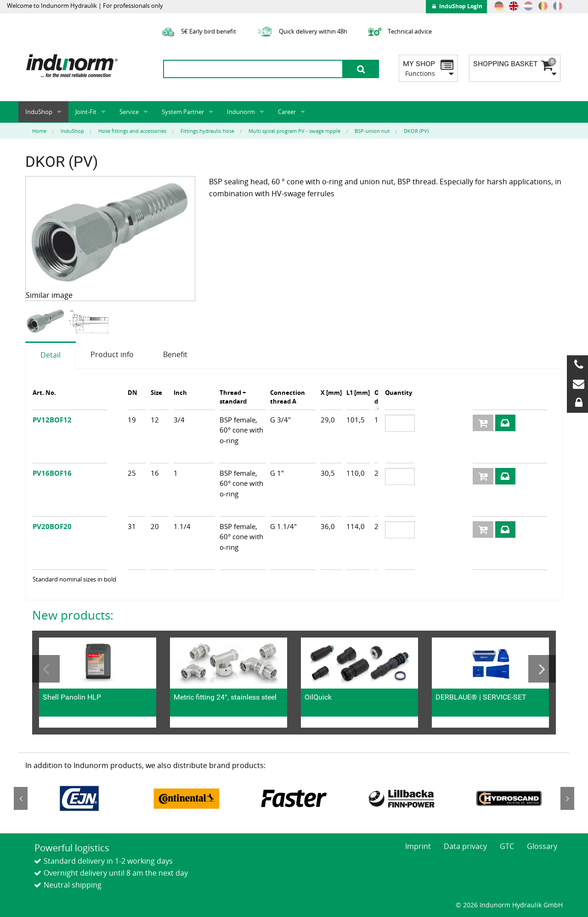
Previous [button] (46, 669)
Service (129, 112)
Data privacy (465, 846)
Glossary (542, 846)
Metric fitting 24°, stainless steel (225, 697)
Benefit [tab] (175, 354)
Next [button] (542, 669)
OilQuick (318, 697)
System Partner (183, 112)
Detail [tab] (51, 355)
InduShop (39, 112)
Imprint (418, 846)
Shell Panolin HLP (72, 697)
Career (287, 112)
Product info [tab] (112, 354)
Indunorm (241, 112)
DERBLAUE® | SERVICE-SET (481, 697)
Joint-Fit (86, 112)
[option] (47, 322)
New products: (73, 615)
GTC (507, 846)
